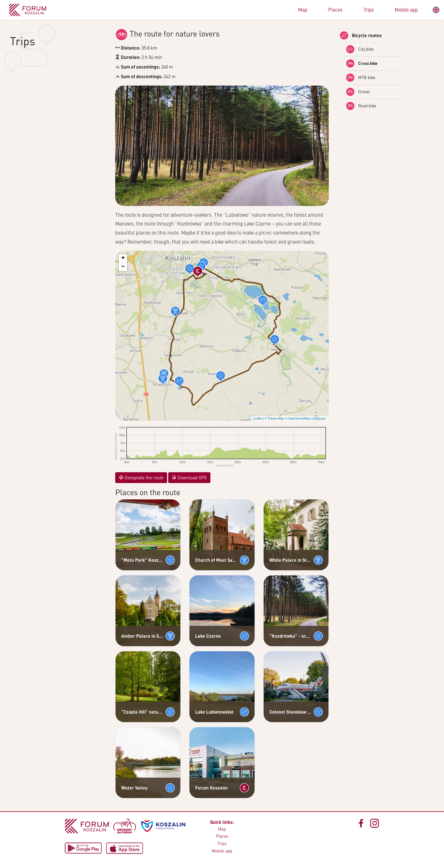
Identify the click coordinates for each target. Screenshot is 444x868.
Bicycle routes (361, 35)
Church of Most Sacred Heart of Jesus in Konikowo (216, 560)
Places (335, 10)
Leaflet (257, 418)
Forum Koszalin (211, 788)
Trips (369, 10)
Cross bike (362, 63)
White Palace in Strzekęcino (290, 560)
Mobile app (406, 10)
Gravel (358, 92)
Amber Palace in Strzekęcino (142, 636)
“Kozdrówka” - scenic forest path (290, 636)
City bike (360, 49)
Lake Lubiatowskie (214, 712)
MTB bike (361, 78)
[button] (190, 269)
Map (303, 10)
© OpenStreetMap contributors (306, 418)
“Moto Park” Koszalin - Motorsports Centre (142, 560)
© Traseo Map (274, 418)
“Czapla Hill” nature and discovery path (142, 712)
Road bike (361, 106)
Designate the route (141, 477)
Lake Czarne (208, 636)
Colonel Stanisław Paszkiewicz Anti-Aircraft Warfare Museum (290, 712)
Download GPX (189, 477)
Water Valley (134, 788)
